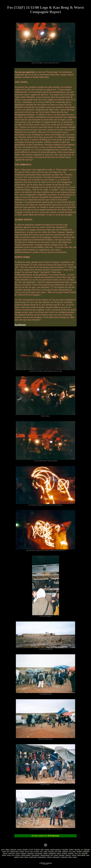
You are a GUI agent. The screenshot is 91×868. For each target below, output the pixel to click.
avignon (64, 853)
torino (9, 855)
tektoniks (87, 849)
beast (22, 857)
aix (80, 853)
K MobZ (37, 849)
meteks (47, 849)
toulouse (24, 853)
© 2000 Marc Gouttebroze (45, 863)
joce (70, 851)
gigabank (86, 851)
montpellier (52, 853)
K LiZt (31, 849)
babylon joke (14, 851)
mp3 (74, 851)
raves (3, 849)
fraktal (71, 849)
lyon (76, 853)
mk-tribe (77, 849)
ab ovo (27, 851)
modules (79, 851)
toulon (4, 855)
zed (41, 851)
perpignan (31, 853)
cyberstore (64, 857)
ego (13, 855)
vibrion (74, 855)
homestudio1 (42, 857)
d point (22, 851)
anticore (68, 855)
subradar (62, 855)
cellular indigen (26, 855)
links (70, 857)
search (75, 857)
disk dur (51, 851)
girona (18, 853)
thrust (26, 857)
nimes (59, 853)
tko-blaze (65, 849)
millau (45, 853)
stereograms (36, 855)
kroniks (25, 849)
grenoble (71, 853)
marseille (85, 853)
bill (52, 855)
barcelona (12, 853)
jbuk (60, 851)
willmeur (65, 851)
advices (50, 857)
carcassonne (39, 853)
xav (32, 851)
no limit (36, 851)
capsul (56, 855)
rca (82, 849)
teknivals (13, 849)
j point (45, 851)
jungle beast (33, 857)
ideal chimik (81, 855)
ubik (42, 849)
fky (8, 851)
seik (56, 851)
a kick (4, 851)
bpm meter (56, 857)
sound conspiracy (56, 849)
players (5, 853)
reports (19, 849)
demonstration (45, 855)
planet (8, 849)
